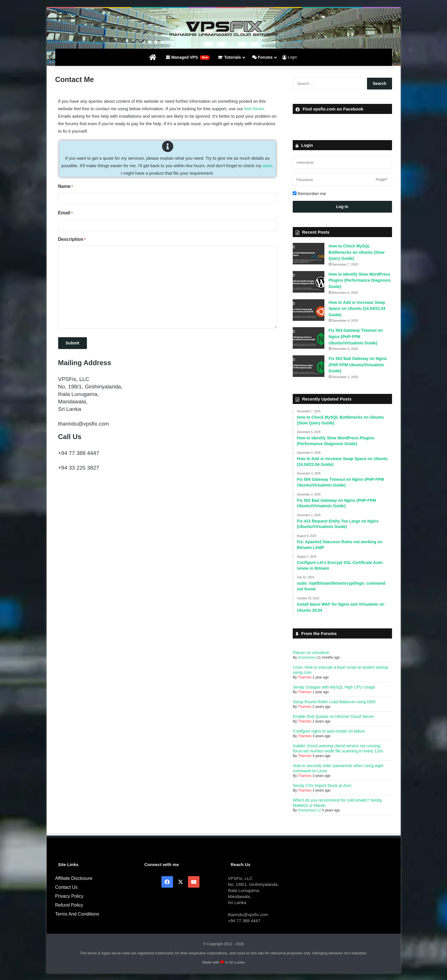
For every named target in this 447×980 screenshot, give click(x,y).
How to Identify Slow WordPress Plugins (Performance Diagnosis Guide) (360, 280)
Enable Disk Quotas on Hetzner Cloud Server (334, 716)
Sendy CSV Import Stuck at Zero (322, 785)
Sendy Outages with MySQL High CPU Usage (334, 687)
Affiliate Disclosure (74, 878)
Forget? (382, 180)
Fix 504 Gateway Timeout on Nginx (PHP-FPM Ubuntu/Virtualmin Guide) (356, 336)
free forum (254, 109)
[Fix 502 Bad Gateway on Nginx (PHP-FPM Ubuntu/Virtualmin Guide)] (309, 366)
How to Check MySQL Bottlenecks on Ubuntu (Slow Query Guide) (357, 252)
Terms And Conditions (77, 914)
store (267, 166)
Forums (262, 57)
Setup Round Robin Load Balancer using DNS (334, 702)
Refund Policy (69, 905)
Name (66, 187)
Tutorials (229, 57)
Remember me (309, 193)
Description (72, 240)
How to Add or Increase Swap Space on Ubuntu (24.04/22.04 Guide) (357, 309)
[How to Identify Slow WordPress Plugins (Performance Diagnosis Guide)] (309, 282)
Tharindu (305, 677)
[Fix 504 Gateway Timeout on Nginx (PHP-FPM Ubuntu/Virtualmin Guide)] (309, 338)
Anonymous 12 (309, 810)
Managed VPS (188, 57)
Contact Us (66, 887)
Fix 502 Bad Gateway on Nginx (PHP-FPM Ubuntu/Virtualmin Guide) (358, 365)
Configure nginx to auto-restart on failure (329, 731)
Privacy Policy (69, 896)
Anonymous (307, 657)
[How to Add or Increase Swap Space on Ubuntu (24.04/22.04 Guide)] (309, 310)
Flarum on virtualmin (311, 653)
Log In (342, 207)
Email (65, 213)
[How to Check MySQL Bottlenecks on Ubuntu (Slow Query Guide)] (309, 254)
